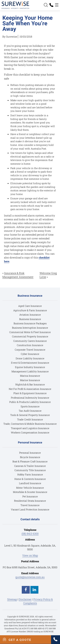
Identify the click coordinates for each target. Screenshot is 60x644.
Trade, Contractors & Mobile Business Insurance (30, 424)
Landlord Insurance (30, 483)
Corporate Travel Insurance (30, 350)
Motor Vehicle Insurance (30, 488)
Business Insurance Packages (30, 323)
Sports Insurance (30, 406)
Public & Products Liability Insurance (30, 402)
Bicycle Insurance (30, 457)
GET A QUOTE (16, 640)
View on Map (30, 555)
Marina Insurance (30, 376)
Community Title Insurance (30, 470)
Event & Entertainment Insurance (30, 363)
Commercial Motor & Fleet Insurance (30, 332)
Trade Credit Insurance (30, 419)
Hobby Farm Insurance (30, 474)
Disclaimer (25, 599)
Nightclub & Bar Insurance (30, 384)
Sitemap (12, 599)
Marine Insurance (30, 380)
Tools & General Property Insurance (30, 415)
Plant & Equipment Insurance (30, 393)
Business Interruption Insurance (30, 328)
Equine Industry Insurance (30, 367)
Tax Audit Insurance (30, 411)
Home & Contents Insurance (30, 479)
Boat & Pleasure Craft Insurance (30, 461)
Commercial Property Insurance (30, 336)
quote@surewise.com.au (30, 577)
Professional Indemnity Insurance (30, 398)
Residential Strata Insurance (30, 501)
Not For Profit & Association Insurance (30, 389)
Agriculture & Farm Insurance (30, 310)
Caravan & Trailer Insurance (30, 466)
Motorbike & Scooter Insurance (30, 492)
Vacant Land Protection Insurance (30, 509)
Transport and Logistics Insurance (30, 428)
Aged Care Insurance (30, 306)
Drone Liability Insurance (30, 358)
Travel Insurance (30, 505)
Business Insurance (30, 319)
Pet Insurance (30, 496)
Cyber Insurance (30, 354)
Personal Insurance (30, 453)
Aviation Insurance (30, 315)
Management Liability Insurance (30, 371)
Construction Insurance (30, 345)
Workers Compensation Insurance (30, 432)
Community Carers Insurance (30, 341)
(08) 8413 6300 (30, 534)
